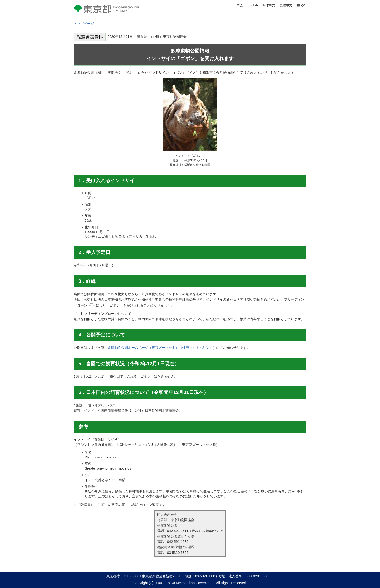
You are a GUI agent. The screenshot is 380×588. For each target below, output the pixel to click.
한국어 (302, 5)
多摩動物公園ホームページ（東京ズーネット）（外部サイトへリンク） (162, 348)
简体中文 (269, 5)
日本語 (238, 5)
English (253, 5)
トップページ (84, 24)
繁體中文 (286, 5)
